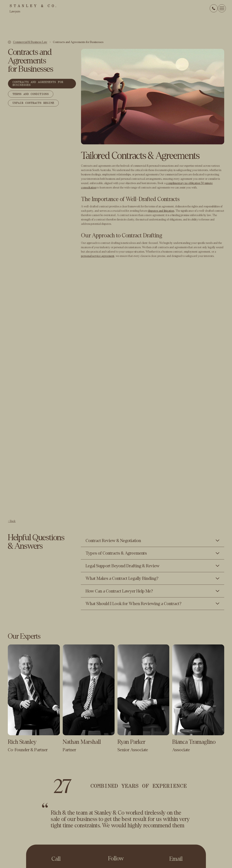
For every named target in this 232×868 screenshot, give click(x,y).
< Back (12, 521)
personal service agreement (98, 256)
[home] (33, 9)
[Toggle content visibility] (152, 540)
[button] (222, 8)
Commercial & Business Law (30, 42)
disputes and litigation (161, 211)
